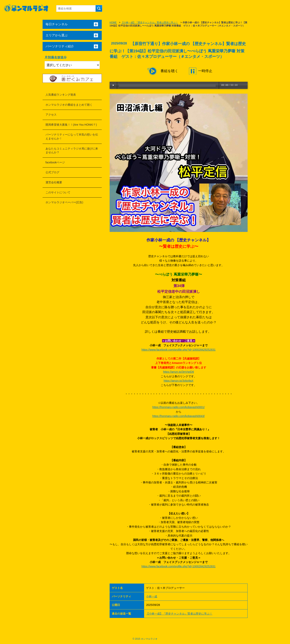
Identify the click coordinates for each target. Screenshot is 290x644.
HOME (113, 23)
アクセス (51, 115)
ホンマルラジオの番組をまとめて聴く (69, 105)
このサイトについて (58, 192)
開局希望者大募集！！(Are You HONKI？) (71, 125)
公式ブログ (52, 172)
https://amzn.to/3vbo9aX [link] (179, 381)
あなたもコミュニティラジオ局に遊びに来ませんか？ (72, 151)
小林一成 (152, 596)
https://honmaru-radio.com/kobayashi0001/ (179, 407)
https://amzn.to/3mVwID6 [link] (178, 372)
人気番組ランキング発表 (61, 95)
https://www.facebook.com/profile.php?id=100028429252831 (179, 350)
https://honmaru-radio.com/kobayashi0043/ (179, 416)
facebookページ (55, 162)
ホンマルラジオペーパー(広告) (64, 202)
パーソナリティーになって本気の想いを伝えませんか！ (72, 137)
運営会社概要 (54, 182)
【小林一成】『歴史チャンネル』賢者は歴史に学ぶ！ (150, 23)
